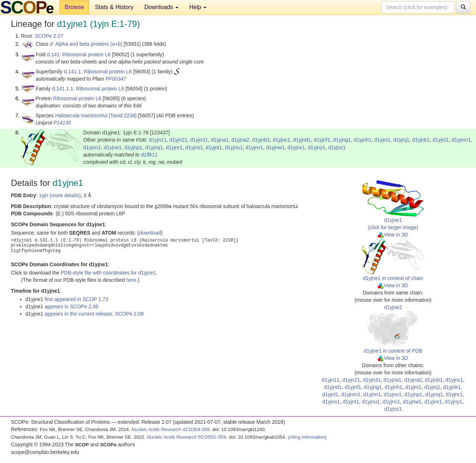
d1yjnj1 (401, 140)
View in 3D (393, 235)
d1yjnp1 (134, 147)
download (150, 233)
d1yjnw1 (275, 147)
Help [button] (198, 7)
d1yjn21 (178, 140)
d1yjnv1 (254, 147)
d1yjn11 (158, 140)
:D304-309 (171, 429)
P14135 (62, 123)
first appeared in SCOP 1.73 (76, 299)
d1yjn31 (199, 140)
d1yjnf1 (322, 140)
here (131, 280)
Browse (74, 7)
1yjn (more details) (60, 195)
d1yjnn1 (92, 147)
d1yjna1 (220, 140)
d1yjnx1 (296, 147)
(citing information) (307, 437)
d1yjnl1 (440, 140)
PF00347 (116, 79)
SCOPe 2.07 (49, 36)
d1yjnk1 (421, 140)
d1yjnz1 (337, 147)
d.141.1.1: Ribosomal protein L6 (88, 89)
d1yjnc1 (282, 140)
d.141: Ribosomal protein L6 (79, 54)
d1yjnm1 (461, 140)
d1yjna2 (240, 140)
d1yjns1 (194, 147)
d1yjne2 (393, 307)
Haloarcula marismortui (81, 115)
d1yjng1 (342, 140)
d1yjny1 (316, 147)
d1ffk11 (149, 155)
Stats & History (114, 7)
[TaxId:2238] (123, 115)
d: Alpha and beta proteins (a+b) (86, 44)
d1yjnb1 (261, 140)
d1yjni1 (382, 140)
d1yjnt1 (214, 147)
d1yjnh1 (362, 140)
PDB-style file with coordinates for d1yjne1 (108, 273)
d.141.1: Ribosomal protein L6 (98, 72)
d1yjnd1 (302, 140)
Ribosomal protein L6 (77, 98)
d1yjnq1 (154, 147)
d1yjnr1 (174, 147)
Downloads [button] (161, 7)
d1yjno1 (113, 147)
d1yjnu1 (234, 147)
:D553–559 (187, 437)
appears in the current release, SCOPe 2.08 (94, 314)
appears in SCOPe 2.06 (72, 306)
